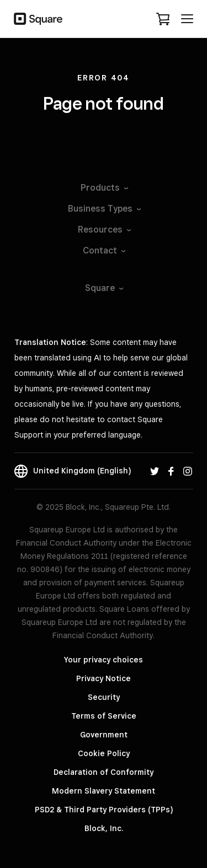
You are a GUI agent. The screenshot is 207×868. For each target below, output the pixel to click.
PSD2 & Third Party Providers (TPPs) (104, 810)
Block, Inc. (104, 828)
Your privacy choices (104, 660)
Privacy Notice (104, 678)
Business (104, 209)
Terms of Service (104, 716)
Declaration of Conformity (104, 772)
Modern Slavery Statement (104, 791)
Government (104, 735)
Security (104, 697)
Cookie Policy (104, 753)
